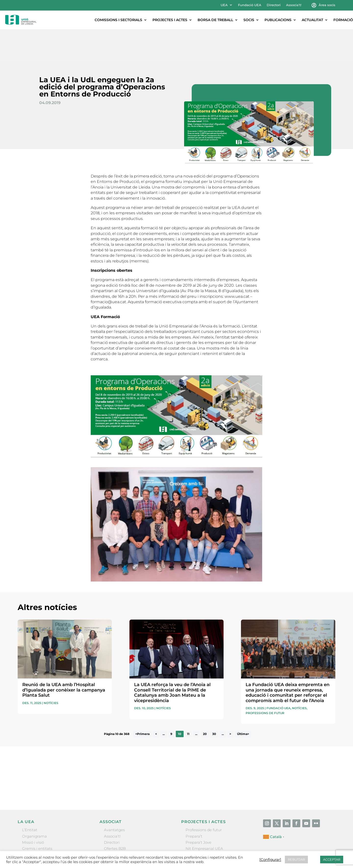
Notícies (51, 671)
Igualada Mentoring (204, 828)
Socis (249, 20)
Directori (274, 5)
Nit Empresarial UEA (204, 816)
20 (205, 702)
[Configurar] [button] (270, 860)
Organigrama (34, 804)
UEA (224, 5)
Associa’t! (294, 5)
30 (214, 702)
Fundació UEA (250, 5)
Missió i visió (33, 810)
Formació (343, 20)
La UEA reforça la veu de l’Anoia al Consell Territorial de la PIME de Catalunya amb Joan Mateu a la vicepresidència (172, 660)
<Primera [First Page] (142, 702)
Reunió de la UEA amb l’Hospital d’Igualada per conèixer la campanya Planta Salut (64, 658)
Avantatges (114, 798)
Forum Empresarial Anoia (209, 822)
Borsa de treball (215, 20)
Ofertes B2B (115, 816)
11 (188, 702)
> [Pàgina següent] (230, 702)
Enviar (324, 757)
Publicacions (278, 20)
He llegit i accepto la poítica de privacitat (247, 749)
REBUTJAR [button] (296, 859)
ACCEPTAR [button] (332, 859)
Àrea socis (327, 5)
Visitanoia (194, 835)
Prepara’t (194, 804)
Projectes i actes (170, 20)
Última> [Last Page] (243, 702)
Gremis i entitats (37, 816)
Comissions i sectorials (118, 20)
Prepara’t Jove (198, 810)
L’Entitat (30, 798)
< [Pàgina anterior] (156, 702)
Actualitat (312, 20)
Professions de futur (265, 681)
